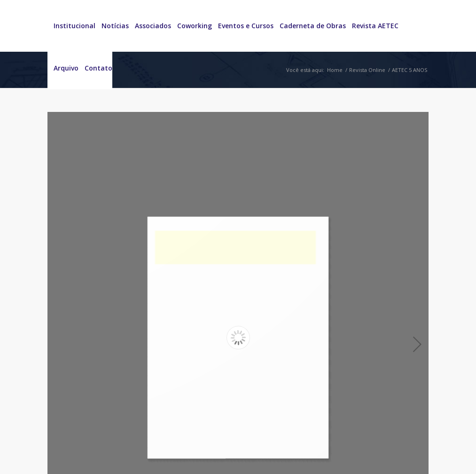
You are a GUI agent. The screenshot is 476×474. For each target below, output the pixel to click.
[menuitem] (71, 26)
